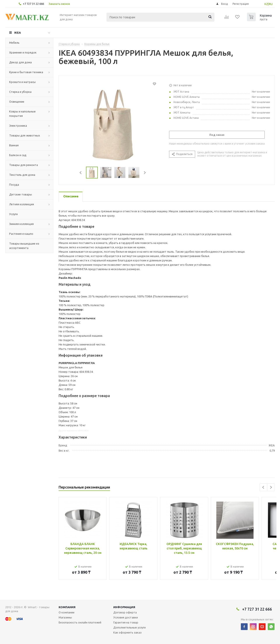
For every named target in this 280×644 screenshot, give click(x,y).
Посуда (14, 185)
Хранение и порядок (23, 52)
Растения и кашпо (21, 234)
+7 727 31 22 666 (33, 4)
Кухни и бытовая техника (26, 72)
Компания (67, 607)
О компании (66, 612)
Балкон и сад (18, 155)
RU (271, 4)
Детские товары (21, 194)
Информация (124, 607)
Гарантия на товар (126, 622)
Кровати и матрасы (22, 82)
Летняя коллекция (22, 204)
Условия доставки (126, 617)
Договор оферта (125, 612)
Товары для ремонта (24, 165)
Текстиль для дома (22, 175)
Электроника (18, 126)
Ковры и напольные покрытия (22, 114)
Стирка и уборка (20, 92)
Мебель (14, 43)
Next (145, 173)
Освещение (17, 102)
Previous (81, 173)
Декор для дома (20, 62)
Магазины (65, 617)
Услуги (13, 214)
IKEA (17, 33)
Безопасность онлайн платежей (80, 622)
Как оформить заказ (127, 632)
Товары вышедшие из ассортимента (24, 246)
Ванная (14, 145)
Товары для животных (25, 135)
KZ (266, 4)
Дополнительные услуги (129, 627)
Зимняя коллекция (21, 224)
